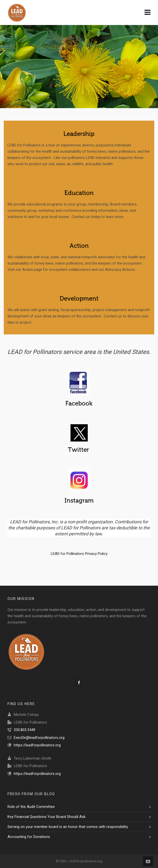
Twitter (79, 450)
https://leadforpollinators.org (37, 745)
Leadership (79, 134)
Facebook (79, 403)
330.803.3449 (24, 730)
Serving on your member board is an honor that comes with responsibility (68, 827)
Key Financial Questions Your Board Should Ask (46, 817)
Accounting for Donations (29, 837)
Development (79, 299)
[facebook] (79, 683)
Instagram (79, 501)
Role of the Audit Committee (31, 807)
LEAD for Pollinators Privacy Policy (79, 554)
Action (79, 246)
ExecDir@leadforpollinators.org (39, 738)
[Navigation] (147, 13)
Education (79, 193)
